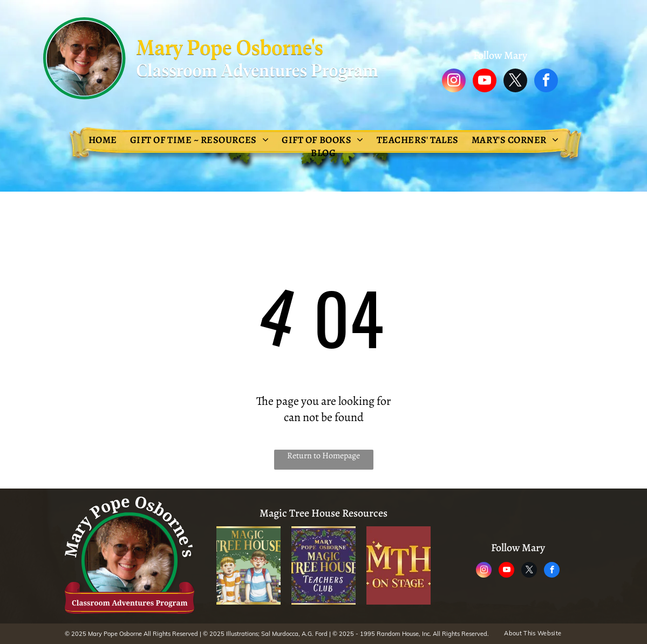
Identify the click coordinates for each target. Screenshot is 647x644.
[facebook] (546, 82)
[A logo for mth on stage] (399, 565)
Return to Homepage (323, 456)
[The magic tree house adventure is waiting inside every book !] (248, 565)
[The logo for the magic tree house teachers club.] (323, 565)
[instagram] (454, 82)
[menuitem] (103, 140)
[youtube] (485, 82)
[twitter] (515, 82)
